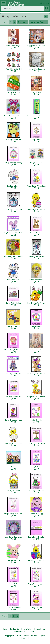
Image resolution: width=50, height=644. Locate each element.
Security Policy (19, 631)
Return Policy (27, 629)
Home (5, 629)
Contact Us (14, 629)
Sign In (45, 3)
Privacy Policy (40, 629)
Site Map (31, 631)
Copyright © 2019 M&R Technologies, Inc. (21, 636)
